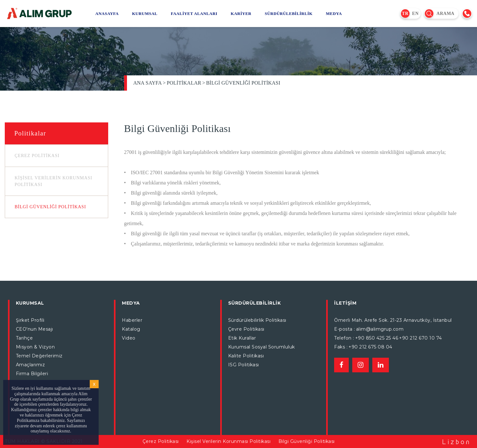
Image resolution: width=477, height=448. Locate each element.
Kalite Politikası (246, 356)
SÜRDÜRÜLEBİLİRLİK (289, 14)
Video (129, 338)
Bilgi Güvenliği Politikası (243, 83)
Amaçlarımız (31, 365)
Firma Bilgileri (32, 374)
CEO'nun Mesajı (35, 329)
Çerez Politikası (161, 441)
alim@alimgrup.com (380, 329)
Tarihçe (25, 338)
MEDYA (334, 14)
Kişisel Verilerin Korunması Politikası (228, 441)
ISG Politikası (244, 365)
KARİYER (241, 14)
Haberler (132, 320)
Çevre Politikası (246, 329)
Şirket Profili (30, 320)
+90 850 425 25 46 (377, 338)
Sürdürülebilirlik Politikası (257, 320)
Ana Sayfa (148, 83)
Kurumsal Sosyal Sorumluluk (262, 347)
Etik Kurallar (242, 338)
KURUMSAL (145, 14)
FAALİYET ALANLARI (194, 14)
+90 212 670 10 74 (421, 338)
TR (405, 14)
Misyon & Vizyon (35, 347)
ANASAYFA (107, 14)
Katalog (131, 329)
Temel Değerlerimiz (39, 356)
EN (415, 14)
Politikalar (184, 83)
